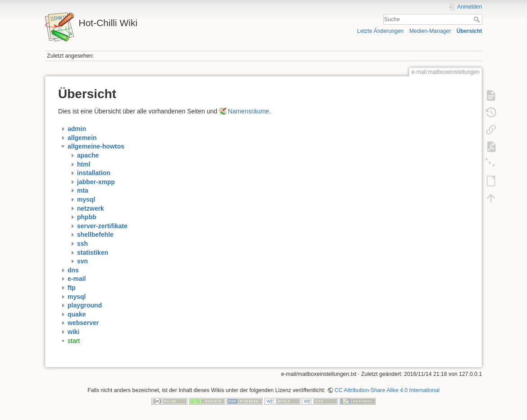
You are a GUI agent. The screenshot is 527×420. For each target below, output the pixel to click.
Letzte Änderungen (381, 31)
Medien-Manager (430, 31)
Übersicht (469, 31)
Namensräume (249, 111)
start (74, 341)
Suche (478, 19)
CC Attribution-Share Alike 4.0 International (387, 390)
